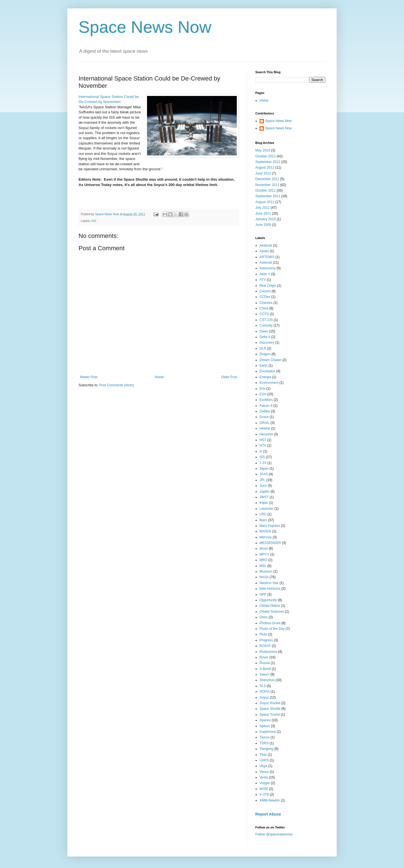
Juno (263, 486)
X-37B (264, 794)
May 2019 (263, 150)
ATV (263, 280)
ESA (263, 394)
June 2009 (263, 225)
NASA (264, 577)
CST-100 (266, 320)
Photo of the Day (272, 629)
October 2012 (266, 156)
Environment (269, 383)
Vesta (264, 777)
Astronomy (268, 268)
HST (263, 440)
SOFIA (265, 692)
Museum (266, 571)
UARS (264, 760)
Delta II (265, 337)
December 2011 (267, 179)
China (264, 308)
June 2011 (263, 213)
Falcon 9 (266, 406)
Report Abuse (268, 814)
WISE (264, 789)
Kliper (264, 503)
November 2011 (267, 185)
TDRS (264, 743)
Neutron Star (269, 583)
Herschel (266, 434)
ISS (94, 221)
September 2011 (268, 196)
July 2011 (262, 208)
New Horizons (270, 589)
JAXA (264, 474)
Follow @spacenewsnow (274, 834)
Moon (264, 548)
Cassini (265, 291)
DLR (263, 348)
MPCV (264, 554)
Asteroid (266, 263)
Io (261, 451)
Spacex (265, 720)
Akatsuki (266, 245)
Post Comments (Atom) (117, 385)
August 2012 (265, 167)
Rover (264, 657)
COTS (264, 314)
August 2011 (265, 202)
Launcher (267, 509)
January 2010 (266, 219)
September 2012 (268, 162)
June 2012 (263, 173)
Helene (265, 428)
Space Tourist (270, 715)
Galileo (265, 411)
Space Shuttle (270, 709)
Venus (264, 772)
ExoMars (266, 400)
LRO (263, 514)
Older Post (229, 377)
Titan (263, 755)
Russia (265, 663)
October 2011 (266, 190)
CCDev (265, 297)
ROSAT (265, 646)
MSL (263, 566)
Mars (263, 520)
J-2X (263, 463)
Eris (262, 389)
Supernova (268, 732)
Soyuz (264, 697)
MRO (263, 560)
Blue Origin (268, 286)
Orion (264, 617)
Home (159, 377)
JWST (264, 497)
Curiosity (266, 325)
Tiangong (267, 749)
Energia (265, 377)
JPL (262, 480)
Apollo (264, 251)
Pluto (263, 634)
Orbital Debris (270, 606)
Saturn (264, 674)
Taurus (265, 737)
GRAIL (265, 423)
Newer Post (89, 377)
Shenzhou (267, 680)
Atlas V (265, 274)
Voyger (265, 783)
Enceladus (267, 371)
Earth (264, 366)
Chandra (266, 303)
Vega (263, 766)
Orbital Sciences (272, 612)
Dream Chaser (270, 360)
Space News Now (145, 27)
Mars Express (270, 526)
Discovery (267, 343)
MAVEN (265, 531)
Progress (266, 640)
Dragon (265, 354)
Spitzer (265, 726)
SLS (263, 686)
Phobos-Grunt (270, 623)
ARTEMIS (267, 257)
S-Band (265, 669)
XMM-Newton (270, 800)
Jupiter (265, 492)
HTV (263, 446)
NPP (263, 594)
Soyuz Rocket (270, 703)
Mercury (266, 537)
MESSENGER (270, 543)
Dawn (264, 331)
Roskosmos (268, 652)
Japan (264, 469)
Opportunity (268, 600)
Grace (264, 417)
